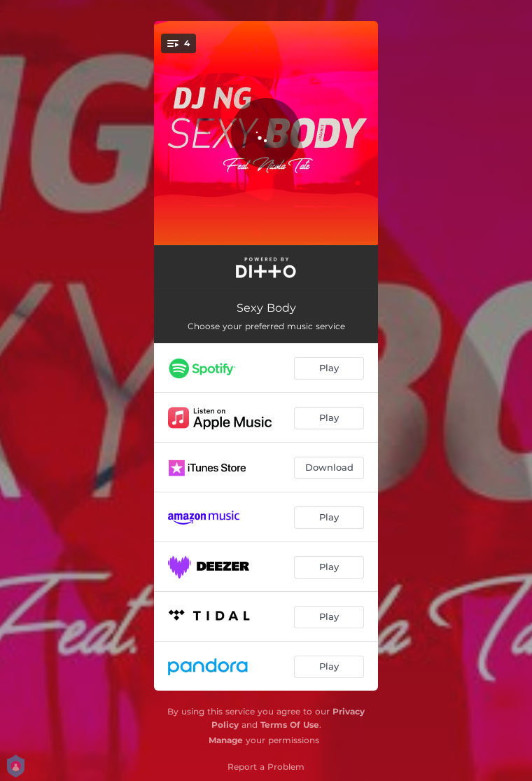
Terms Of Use (290, 725)
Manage (226, 740)
